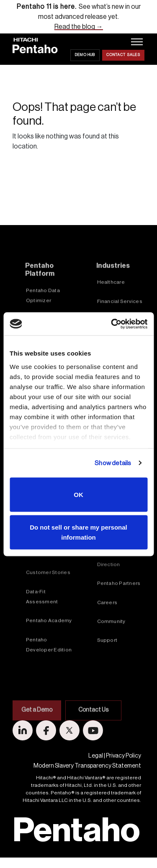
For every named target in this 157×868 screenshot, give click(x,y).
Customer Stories (48, 598)
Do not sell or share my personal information (78, 532)
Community (111, 647)
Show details (113, 463)
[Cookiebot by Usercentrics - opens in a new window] (112, 324)
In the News (112, 561)
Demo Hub (85, 55)
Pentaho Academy (49, 647)
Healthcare (111, 308)
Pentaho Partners (119, 609)
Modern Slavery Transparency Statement (87, 766)
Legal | (97, 756)
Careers (107, 628)
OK (78, 495)
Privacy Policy (124, 756)
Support (107, 666)
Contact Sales (123, 55)
